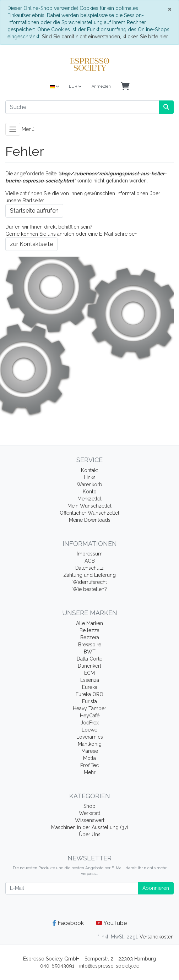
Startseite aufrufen (34, 211)
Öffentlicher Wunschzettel (89, 513)
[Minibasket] (125, 87)
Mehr (90, 772)
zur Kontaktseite (31, 244)
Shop (89, 806)
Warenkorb (89, 484)
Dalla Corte (89, 659)
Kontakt (89, 470)
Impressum (90, 554)
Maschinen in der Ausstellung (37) (90, 827)
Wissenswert (90, 820)
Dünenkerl (89, 666)
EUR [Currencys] (75, 86)
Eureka (90, 687)
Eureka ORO (89, 694)
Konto (90, 492)
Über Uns (90, 834)
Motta (89, 758)
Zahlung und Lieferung (89, 575)
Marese (90, 751)
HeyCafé (90, 716)
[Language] (55, 87)
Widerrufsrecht (90, 582)
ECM (89, 673)
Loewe (89, 730)
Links (90, 477)
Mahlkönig (90, 744)
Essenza (90, 680)
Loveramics (90, 737)
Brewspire (90, 645)
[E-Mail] (72, 888)
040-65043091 (57, 966)
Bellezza (89, 630)
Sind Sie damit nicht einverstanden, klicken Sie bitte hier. (105, 37)
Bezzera (90, 637)
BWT (90, 652)
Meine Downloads (90, 520)
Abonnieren (156, 888)
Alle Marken (89, 623)
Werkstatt (89, 813)
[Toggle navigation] (13, 129)
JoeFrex (90, 723)
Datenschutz (89, 568)
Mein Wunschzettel (89, 506)
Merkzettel (89, 499)
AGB (90, 561)
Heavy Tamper (89, 708)
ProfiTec (89, 765)
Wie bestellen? (90, 589)
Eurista (89, 701)
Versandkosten (157, 937)
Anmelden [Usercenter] (101, 86)
